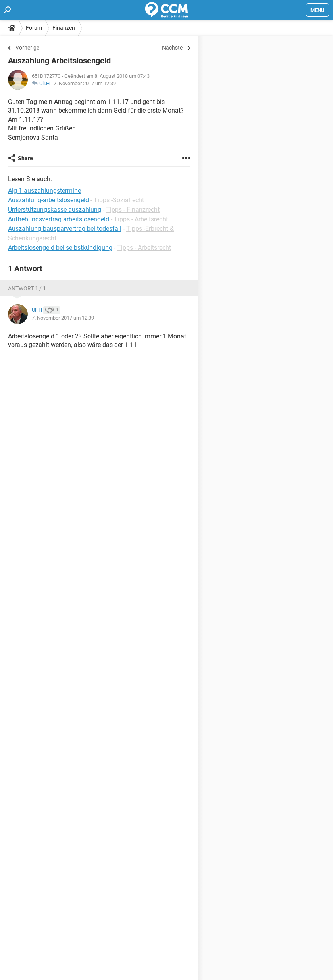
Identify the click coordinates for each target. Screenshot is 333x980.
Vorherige (27, 48)
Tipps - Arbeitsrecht (141, 219)
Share (25, 158)
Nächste (172, 48)
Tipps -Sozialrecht (119, 200)
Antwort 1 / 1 (27, 288)
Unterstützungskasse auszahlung (55, 210)
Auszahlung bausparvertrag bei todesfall (65, 229)
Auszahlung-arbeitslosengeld (48, 200)
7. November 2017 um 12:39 (85, 83)
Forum (34, 28)
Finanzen (64, 28)
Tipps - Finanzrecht (133, 210)
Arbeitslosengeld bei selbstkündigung (60, 248)
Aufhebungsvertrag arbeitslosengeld (59, 219)
